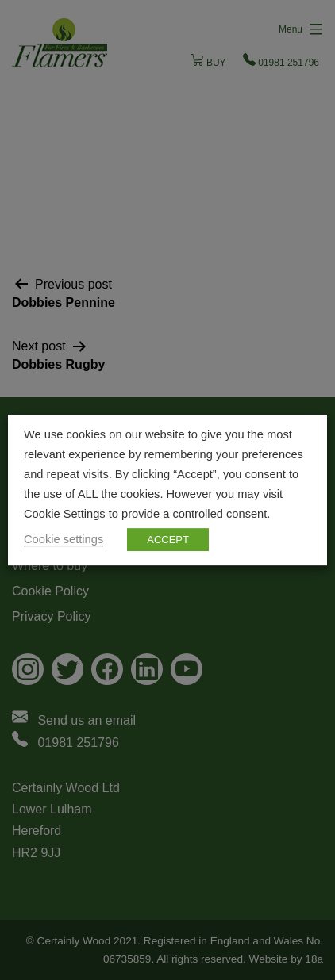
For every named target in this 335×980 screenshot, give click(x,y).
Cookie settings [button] (64, 539)
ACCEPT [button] (168, 540)
